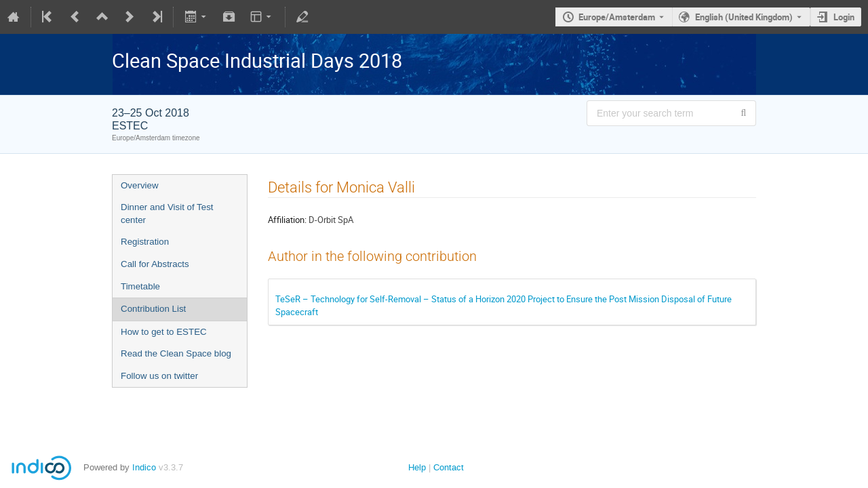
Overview (140, 185)
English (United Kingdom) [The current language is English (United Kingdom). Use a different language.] (744, 17)
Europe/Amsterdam (617, 17)
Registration (145, 242)
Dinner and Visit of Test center (167, 213)
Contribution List (153, 309)
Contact (449, 467)
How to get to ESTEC (164, 332)
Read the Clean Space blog (176, 353)
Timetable (140, 286)
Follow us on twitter (159, 376)
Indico (144, 467)
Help (417, 467)
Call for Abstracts (155, 264)
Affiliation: (287, 220)
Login (844, 17)
